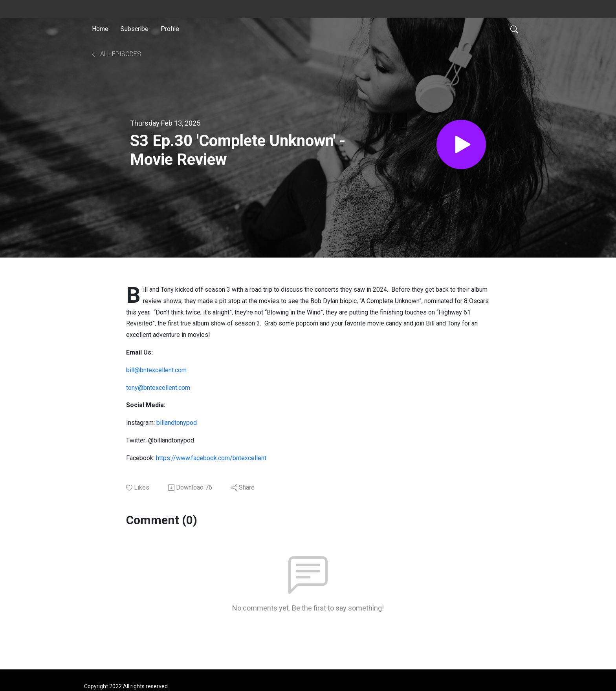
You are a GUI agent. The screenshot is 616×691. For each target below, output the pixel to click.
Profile (170, 29)
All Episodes (116, 54)
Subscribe (135, 29)
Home (100, 29)
